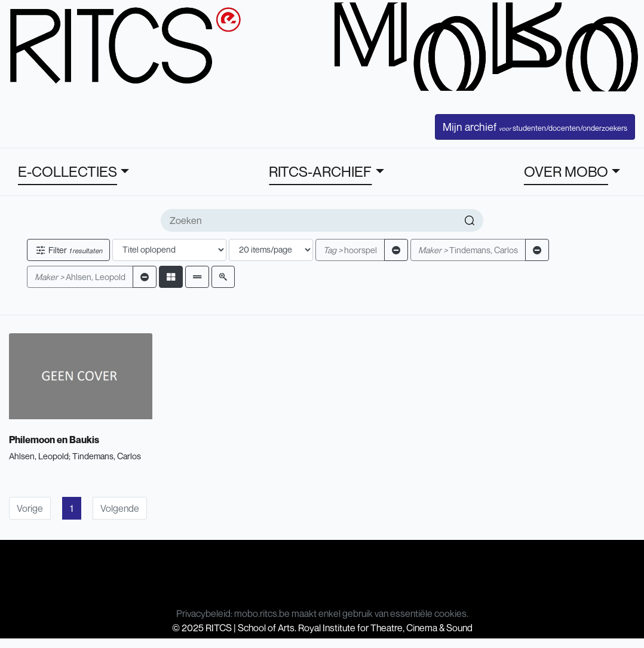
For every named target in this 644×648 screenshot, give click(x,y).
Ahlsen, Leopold (80, 277)
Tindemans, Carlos (468, 250)
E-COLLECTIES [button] (68, 171)
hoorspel (350, 250)
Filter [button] (68, 250)
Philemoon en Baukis (54, 440)
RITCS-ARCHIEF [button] (320, 171)
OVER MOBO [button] (566, 171)
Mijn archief (535, 127)
